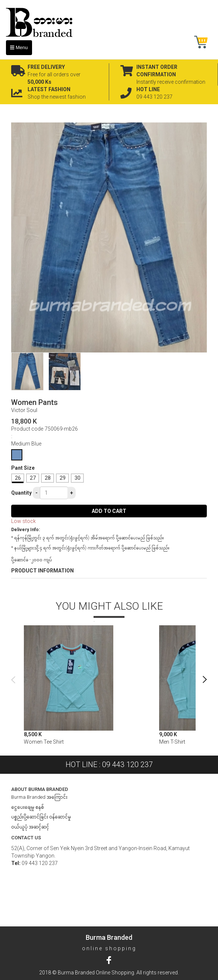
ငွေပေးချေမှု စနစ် (28, 807)
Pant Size (23, 468)
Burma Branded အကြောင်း (39, 797)
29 (63, 478)
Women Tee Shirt (44, 742)
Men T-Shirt (172, 742)
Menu (19, 47)
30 (78, 478)
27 (33, 478)
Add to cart (109, 511)
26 (18, 478)
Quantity (21, 493)
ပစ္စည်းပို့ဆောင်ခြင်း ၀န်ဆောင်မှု (41, 817)
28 (48, 478)
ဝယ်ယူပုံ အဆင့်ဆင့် (30, 827)
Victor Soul (24, 410)
